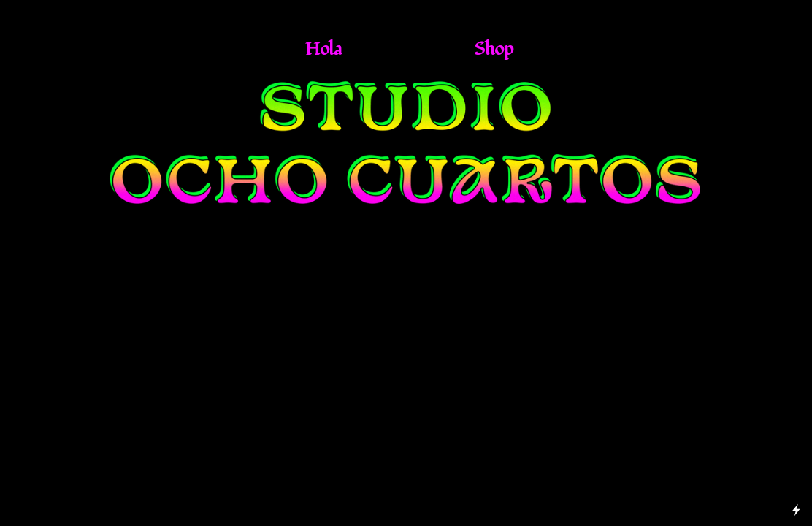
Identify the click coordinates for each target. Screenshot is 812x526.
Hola (323, 49)
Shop (493, 49)
